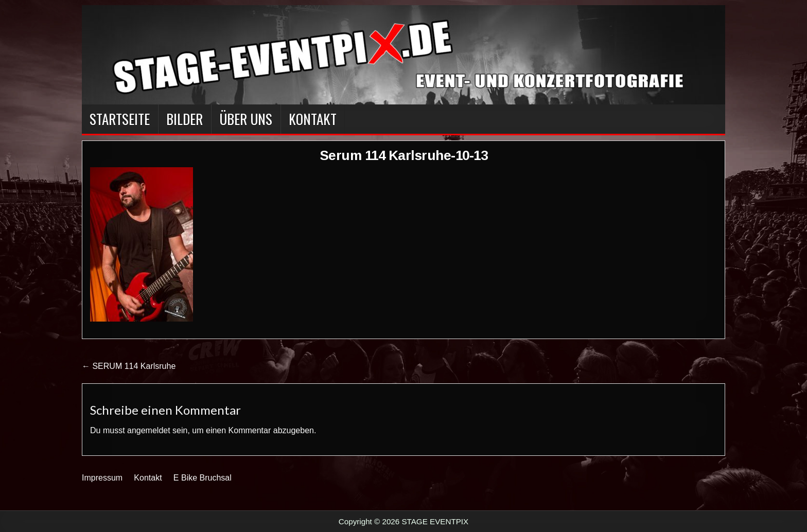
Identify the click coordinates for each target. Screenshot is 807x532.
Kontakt (313, 119)
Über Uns (246, 119)
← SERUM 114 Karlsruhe (129, 366)
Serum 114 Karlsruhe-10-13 (404, 155)
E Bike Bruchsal (203, 478)
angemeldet (149, 430)
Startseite (120, 119)
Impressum (102, 478)
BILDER (185, 119)
